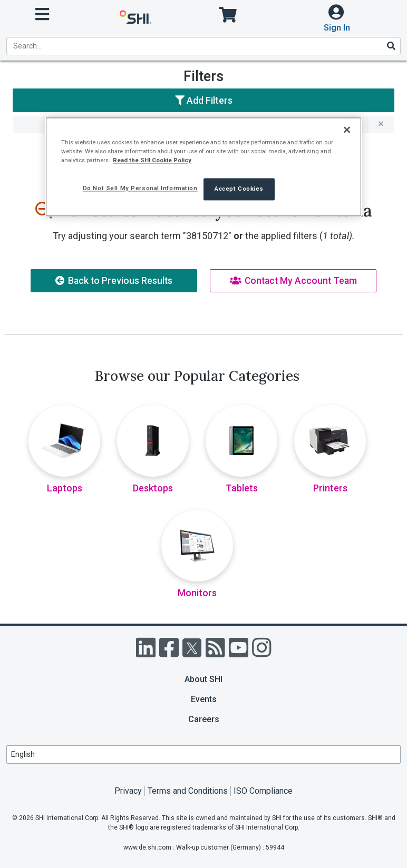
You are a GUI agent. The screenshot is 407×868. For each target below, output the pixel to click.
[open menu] (42, 14)
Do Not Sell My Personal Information (140, 189)
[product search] (203, 46)
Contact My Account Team (293, 281)
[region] (203, 167)
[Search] (391, 46)
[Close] (347, 130)
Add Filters (204, 100)
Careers (204, 719)
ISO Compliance (263, 791)
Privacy (128, 791)
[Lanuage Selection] (203, 754)
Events (204, 699)
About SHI (203, 679)
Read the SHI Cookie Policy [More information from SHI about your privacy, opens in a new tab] (152, 161)
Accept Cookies (239, 189)
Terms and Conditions (188, 791)
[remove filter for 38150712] (381, 125)
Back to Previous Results (114, 281)
